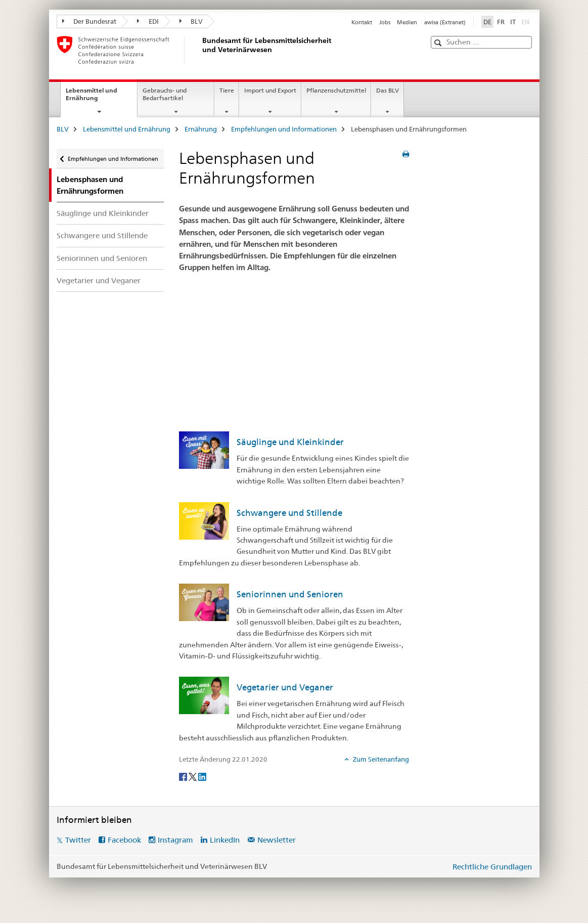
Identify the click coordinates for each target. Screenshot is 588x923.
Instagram (175, 840)
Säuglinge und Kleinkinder (103, 213)
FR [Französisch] (501, 22)
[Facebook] (184, 776)
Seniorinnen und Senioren (102, 258)
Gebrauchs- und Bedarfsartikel (165, 94)
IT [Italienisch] (513, 22)
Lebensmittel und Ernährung (93, 98)
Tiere (227, 90)
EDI (148, 21)
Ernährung (201, 129)
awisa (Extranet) (445, 22)
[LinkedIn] (202, 776)
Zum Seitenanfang (380, 759)
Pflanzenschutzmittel (336, 90)
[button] (439, 43)
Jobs (385, 22)
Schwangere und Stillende (102, 235)
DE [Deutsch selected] (487, 22)
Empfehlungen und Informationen (284, 129)
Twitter (78, 840)
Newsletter (277, 840)
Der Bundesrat (89, 21)
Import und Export (270, 90)
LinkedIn (225, 840)
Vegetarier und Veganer (99, 280)
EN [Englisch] (527, 21)
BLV (191, 21)
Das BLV (388, 90)
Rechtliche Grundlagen (492, 867)
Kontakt (362, 22)
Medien (407, 22)
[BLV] (201, 50)
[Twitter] (193, 776)
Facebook (124, 840)
